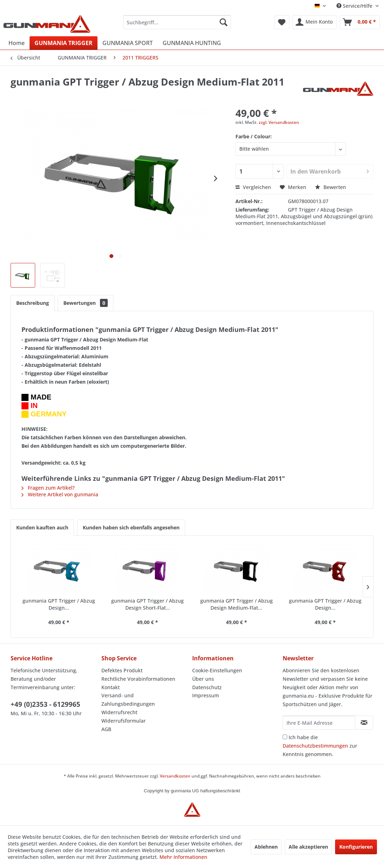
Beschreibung (33, 303)
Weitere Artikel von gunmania (60, 494)
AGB (106, 729)
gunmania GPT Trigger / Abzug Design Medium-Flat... (237, 604)
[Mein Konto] (314, 22)
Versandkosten (175, 776)
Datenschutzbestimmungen (315, 746)
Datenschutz (207, 687)
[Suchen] (224, 22)
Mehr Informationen (183, 857)
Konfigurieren (356, 847)
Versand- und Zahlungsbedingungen (128, 700)
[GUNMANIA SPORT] (128, 43)
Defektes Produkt (122, 670)
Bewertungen (86, 303)
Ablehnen (266, 847)
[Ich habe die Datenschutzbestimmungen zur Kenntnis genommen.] (285, 737)
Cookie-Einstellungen (217, 670)
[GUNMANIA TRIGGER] (64, 43)
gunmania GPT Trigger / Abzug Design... (59, 604)
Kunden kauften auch (42, 527)
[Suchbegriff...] (177, 22)
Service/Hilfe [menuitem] (355, 6)
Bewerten (331, 187)
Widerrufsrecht (119, 712)
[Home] (17, 43)
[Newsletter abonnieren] (364, 723)
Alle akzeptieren (308, 847)
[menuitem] (177, 22)
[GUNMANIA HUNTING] (192, 43)
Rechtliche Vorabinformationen (138, 679)
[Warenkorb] (360, 22)
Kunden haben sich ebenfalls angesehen (131, 527)
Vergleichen (253, 187)
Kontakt (111, 687)
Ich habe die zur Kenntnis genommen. (320, 746)
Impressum (206, 695)
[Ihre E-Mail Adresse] (319, 723)
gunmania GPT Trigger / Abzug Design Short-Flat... (147, 604)
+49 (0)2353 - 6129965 (45, 704)
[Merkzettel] (282, 22)
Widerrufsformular (124, 721)
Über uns (203, 679)
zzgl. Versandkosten (279, 122)
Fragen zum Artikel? (48, 488)
